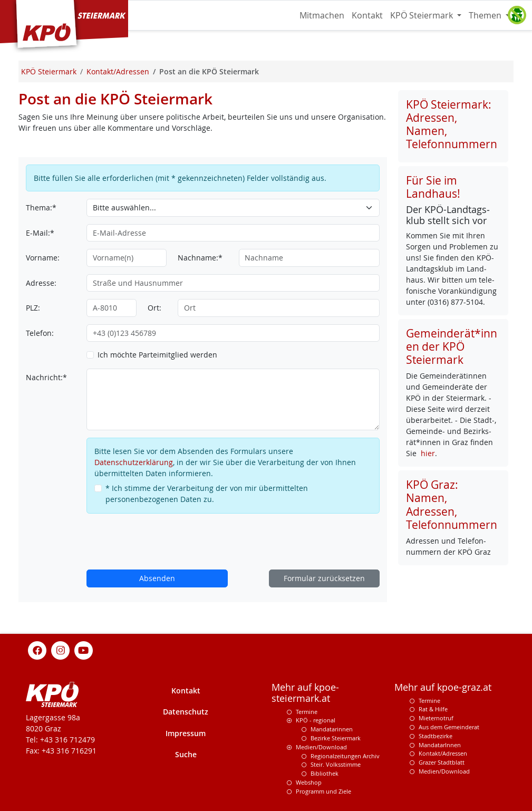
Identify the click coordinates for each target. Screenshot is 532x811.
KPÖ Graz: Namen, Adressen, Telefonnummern (452, 504)
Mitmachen (322, 15)
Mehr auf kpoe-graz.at (443, 687)
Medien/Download (321, 747)
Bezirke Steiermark (336, 738)
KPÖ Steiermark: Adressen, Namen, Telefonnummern (452, 124)
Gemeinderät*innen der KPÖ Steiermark (452, 346)
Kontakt (367, 15)
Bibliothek (325, 773)
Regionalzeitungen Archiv (345, 756)
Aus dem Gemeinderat (449, 727)
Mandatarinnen (332, 729)
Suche (186, 754)
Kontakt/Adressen (443, 753)
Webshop (309, 782)
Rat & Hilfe (433, 709)
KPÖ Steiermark (423, 15)
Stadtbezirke (436, 736)
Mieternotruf (436, 718)
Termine (307, 712)
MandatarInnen (440, 745)
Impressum (186, 733)
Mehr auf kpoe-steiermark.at (305, 693)
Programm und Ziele (323, 791)
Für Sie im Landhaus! (433, 187)
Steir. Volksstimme (336, 764)
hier (428, 453)
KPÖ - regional (316, 720)
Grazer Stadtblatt (442, 762)
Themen (486, 15)
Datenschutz (186, 712)
